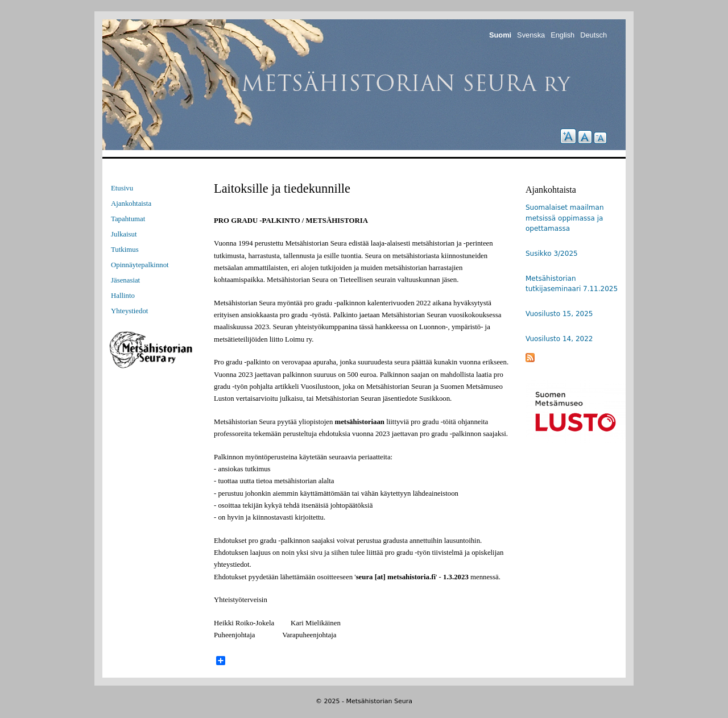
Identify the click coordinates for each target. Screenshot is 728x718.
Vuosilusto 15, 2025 (559, 314)
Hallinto (123, 296)
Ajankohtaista (131, 204)
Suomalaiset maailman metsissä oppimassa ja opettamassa (565, 218)
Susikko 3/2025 (552, 254)
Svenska (531, 35)
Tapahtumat (128, 219)
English (562, 35)
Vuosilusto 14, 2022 (559, 339)
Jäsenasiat (125, 280)
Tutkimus (125, 250)
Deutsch (593, 35)
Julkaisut (124, 234)
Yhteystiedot (129, 311)
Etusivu (122, 188)
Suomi (500, 35)
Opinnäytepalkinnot (140, 265)
